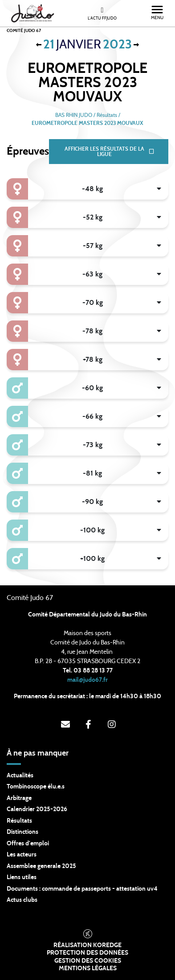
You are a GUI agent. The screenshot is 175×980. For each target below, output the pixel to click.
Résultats (19, 821)
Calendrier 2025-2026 (37, 809)
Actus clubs (22, 900)
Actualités (20, 776)
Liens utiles (22, 877)
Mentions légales (88, 968)
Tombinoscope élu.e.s (36, 787)
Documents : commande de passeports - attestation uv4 (82, 889)
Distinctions (22, 832)
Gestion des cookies (88, 961)
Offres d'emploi (28, 844)
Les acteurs (22, 855)
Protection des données (87, 953)
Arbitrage (19, 798)
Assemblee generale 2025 (41, 866)
